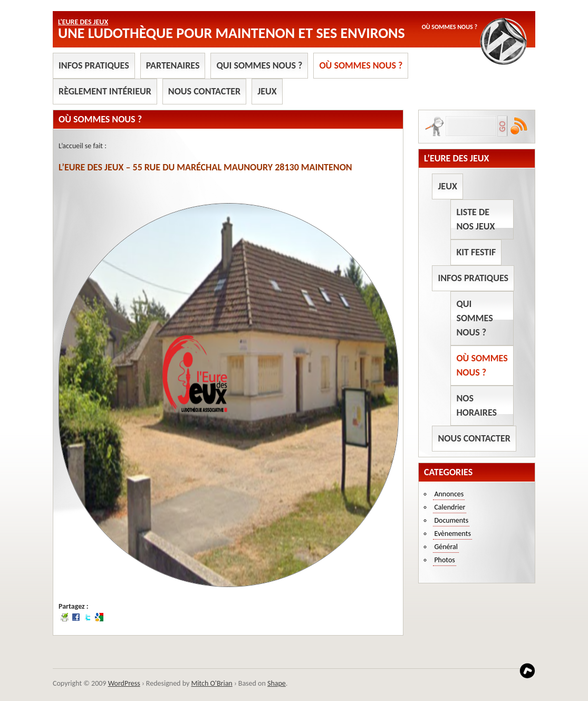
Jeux (267, 91)
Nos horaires (476, 405)
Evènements (452, 534)
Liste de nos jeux (475, 219)
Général (446, 547)
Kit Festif (476, 252)
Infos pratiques (94, 65)
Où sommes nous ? (361, 65)
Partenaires (173, 65)
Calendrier (450, 507)
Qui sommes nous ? (259, 65)
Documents (451, 520)
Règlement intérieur (105, 91)
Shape (277, 683)
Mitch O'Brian (211, 683)
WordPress (124, 683)
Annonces (449, 494)
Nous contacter (204, 91)
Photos (444, 560)
